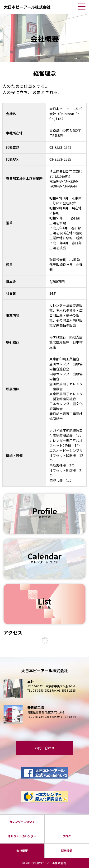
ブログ (67, 836)
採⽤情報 (67, 851)
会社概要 (22, 851)
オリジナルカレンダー (22, 836)
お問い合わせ (45, 748)
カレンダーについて (22, 822)
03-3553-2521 (42, 690)
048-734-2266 (42, 716)
